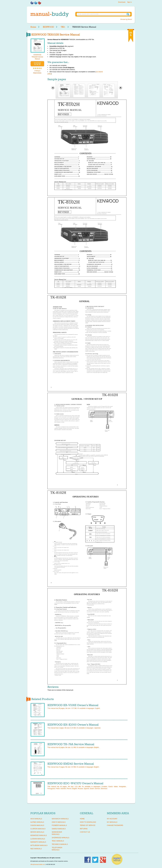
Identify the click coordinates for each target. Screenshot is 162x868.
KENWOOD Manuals (39, 835)
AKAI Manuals (36, 819)
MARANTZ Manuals (38, 842)
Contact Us (85, 832)
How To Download (88, 822)
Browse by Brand (126, 19)
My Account (112, 819)
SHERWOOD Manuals (60, 838)
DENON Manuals (37, 832)
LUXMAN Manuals (38, 839)
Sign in (129, 2)
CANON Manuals (37, 825)
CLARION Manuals (38, 829)
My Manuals (112, 822)
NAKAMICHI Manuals (60, 819)
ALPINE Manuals (37, 822)
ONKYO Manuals (59, 822)
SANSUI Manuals (59, 829)
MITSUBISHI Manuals (39, 845)
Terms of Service (88, 825)
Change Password (115, 825)
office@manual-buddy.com (38, 864)
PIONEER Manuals (59, 825)
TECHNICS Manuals (60, 844)
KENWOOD (48, 27)
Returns (84, 829)
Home (33, 27)
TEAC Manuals (58, 841)
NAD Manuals (36, 849)
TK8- (63, 27)
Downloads (122, 2)
